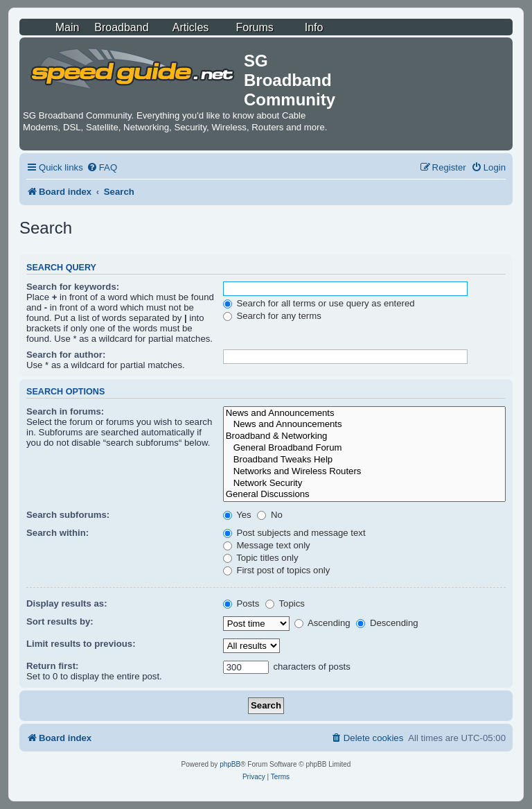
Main (68, 27)
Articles (190, 27)
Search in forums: (65, 411)
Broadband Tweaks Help (364, 460)
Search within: (57, 533)
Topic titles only (261, 558)
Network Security (364, 484)
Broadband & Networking (364, 436)
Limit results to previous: (81, 644)
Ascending (322, 623)
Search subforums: (68, 515)
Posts (241, 603)
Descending (387, 623)
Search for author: (66, 355)
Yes (237, 515)
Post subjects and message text (294, 533)
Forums (255, 27)
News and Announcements (364, 414)
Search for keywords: (73, 287)
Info (314, 27)
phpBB (230, 764)
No (270, 515)
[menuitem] (102, 167)
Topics (285, 603)
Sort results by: (60, 621)
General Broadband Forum (364, 448)
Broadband (121, 27)
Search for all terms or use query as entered (319, 303)
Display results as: (67, 603)
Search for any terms (272, 316)
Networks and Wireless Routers (364, 472)
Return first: (52, 666)
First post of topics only (277, 570)
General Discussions (364, 495)
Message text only (267, 545)
